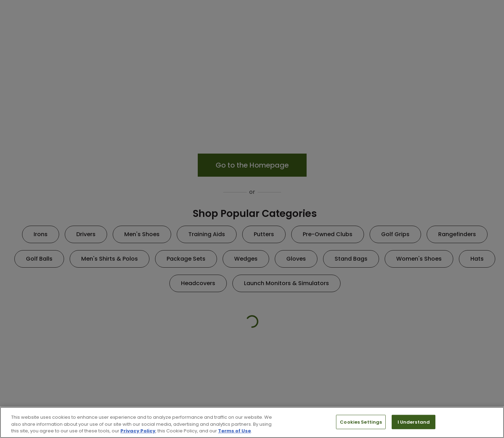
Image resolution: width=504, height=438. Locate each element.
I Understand (414, 422)
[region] (252, 422)
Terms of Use (234, 431)
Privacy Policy (138, 431)
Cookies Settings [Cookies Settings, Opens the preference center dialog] (361, 422)
